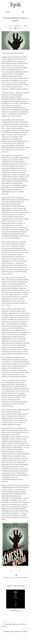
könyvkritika (17, 578)
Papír (11, 26)
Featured (6, 578)
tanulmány (25, 578)
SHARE (19, 28)
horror (11, 578)
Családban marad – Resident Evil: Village (16, 631)
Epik (15, 5)
